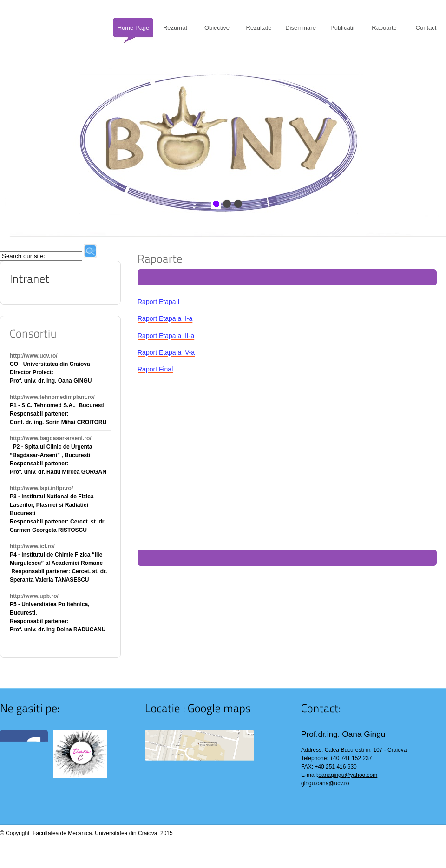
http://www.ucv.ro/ (34, 356)
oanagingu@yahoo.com (348, 775)
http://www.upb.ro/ (34, 596)
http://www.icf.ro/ (32, 546)
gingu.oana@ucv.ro (325, 783)
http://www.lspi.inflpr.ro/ (41, 488)
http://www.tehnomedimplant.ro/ (52, 397)
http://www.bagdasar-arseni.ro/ (51, 438)
